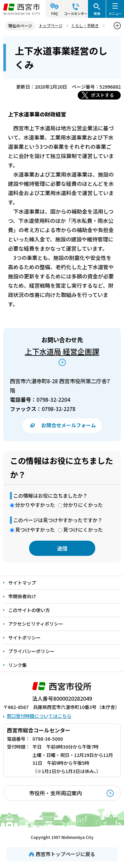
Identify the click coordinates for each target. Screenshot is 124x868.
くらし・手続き (85, 25)
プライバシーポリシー (31, 651)
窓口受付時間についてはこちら (39, 716)
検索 (97, 13)
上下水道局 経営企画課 (62, 351)
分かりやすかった (35, 505)
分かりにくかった (83, 505)
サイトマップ (22, 583)
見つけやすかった (35, 530)
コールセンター (76, 13)
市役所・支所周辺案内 (56, 793)
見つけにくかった (83, 530)
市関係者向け (22, 596)
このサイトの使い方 (29, 610)
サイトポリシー (24, 638)
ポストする (103, 95)
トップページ (51, 25)
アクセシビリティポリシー (36, 624)
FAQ (55, 13)
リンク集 (18, 665)
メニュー (115, 13)
